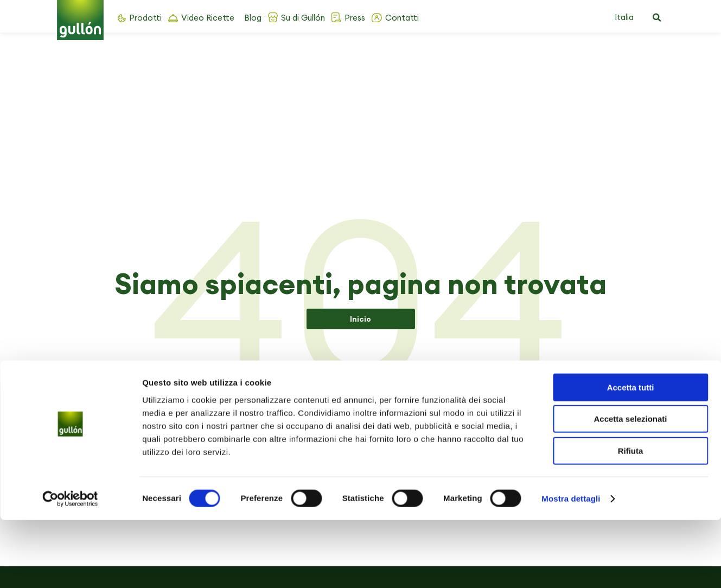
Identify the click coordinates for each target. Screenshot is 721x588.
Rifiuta (631, 519)
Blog (253, 18)
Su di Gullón (303, 18)
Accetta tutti (631, 455)
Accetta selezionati (630, 487)
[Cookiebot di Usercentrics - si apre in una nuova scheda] (70, 567)
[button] (657, 18)
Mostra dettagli (571, 567)
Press (355, 18)
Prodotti (145, 18)
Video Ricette (208, 18)
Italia (624, 17)
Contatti (402, 18)
